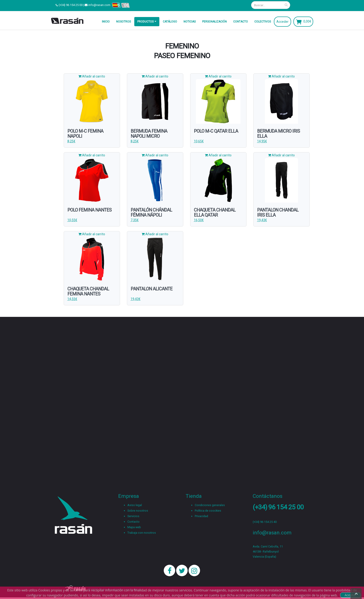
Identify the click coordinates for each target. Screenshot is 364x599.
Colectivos (263, 22)
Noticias (190, 22)
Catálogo (170, 22)
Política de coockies (208, 511)
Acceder (282, 22)
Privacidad (201, 516)
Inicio (106, 22)
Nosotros (123, 22)
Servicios (133, 516)
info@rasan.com (99, 5)
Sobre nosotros (138, 511)
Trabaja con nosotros (142, 533)
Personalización (214, 22)
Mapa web (134, 527)
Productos (145, 22)
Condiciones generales (210, 505)
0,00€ (307, 21)
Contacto (241, 22)
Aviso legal (135, 505)
